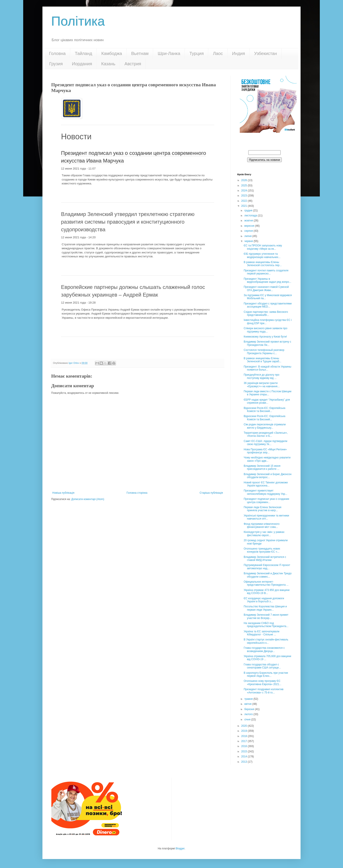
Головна (57, 53)
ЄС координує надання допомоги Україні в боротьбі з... (264, 600)
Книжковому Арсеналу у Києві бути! (265, 337)
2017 (245, 741)
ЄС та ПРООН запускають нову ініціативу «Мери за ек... (263, 247)
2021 (245, 206)
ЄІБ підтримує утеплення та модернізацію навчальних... (262, 255)
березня (250, 709)
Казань (108, 64)
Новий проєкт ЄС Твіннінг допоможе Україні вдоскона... (266, 484)
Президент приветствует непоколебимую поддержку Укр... (265, 492)
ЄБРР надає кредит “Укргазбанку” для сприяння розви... (267, 401)
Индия (239, 53)
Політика (78, 21)
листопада (251, 216)
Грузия (56, 64)
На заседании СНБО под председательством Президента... (266, 625)
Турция (197, 53)
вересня (250, 226)
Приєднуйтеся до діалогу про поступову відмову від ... (262, 376)
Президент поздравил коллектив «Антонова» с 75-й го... (264, 691)
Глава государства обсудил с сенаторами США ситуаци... (262, 666)
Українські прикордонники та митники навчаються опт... (266, 517)
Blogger (180, 849)
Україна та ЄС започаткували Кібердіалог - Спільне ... (262, 633)
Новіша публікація (63, 493)
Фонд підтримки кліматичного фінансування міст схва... (262, 525)
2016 (245, 746)
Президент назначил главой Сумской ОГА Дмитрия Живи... (266, 288)
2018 (245, 736)
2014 (245, 757)
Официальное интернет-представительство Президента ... (266, 583)
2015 (245, 751)
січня (248, 720)
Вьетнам (140, 53)
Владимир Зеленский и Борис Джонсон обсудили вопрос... (268, 476)
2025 (245, 186)
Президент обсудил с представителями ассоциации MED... (268, 305)
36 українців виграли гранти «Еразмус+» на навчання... (262, 385)
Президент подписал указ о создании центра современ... (266, 500)
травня (249, 699)
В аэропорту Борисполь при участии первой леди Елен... (266, 674)
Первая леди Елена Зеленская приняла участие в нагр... (262, 509)
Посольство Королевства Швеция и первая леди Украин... (265, 608)
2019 (245, 731)
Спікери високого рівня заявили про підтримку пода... (265, 330)
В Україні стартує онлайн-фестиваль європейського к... (266, 641)
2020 (245, 726)
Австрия (133, 64)
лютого (249, 714)
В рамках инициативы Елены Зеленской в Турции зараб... (262, 360)
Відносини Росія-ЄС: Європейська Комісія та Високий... (264, 410)
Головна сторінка (137, 493)
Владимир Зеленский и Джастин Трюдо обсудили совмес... (268, 575)
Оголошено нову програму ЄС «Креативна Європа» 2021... (262, 682)
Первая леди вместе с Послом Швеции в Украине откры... (268, 393)
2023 (245, 196)
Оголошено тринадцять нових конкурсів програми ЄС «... (262, 550)
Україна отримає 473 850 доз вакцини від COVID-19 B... (267, 592)
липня (248, 236)
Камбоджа (112, 53)
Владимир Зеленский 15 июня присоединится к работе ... (262, 467)
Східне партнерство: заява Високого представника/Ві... (266, 313)
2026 (245, 180)
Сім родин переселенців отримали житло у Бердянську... (265, 426)
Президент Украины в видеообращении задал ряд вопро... (267, 280)
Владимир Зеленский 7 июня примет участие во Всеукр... (266, 616)
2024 (245, 191)
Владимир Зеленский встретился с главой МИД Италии (265, 559)
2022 (245, 201)
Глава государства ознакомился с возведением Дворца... (264, 649)
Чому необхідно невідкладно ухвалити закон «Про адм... (267, 459)
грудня (249, 210)
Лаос (218, 53)
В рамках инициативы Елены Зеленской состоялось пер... (263, 264)
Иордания (82, 64)
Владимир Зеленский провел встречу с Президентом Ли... (267, 343)
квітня (248, 704)
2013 (245, 762)
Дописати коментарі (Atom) (88, 499)
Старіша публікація (211, 493)
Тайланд (83, 53)
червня (249, 241)
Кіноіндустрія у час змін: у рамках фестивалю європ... (264, 534)
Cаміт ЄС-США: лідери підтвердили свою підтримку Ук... (265, 443)
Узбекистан (266, 53)
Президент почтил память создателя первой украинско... (266, 272)
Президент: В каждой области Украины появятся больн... (268, 368)
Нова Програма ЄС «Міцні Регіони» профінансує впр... (265, 451)
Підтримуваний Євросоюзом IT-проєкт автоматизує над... (267, 567)
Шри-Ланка (169, 53)
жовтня (249, 221)
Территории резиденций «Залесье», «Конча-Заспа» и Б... (266, 434)
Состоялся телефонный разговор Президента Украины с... (264, 352)
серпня (249, 231)
